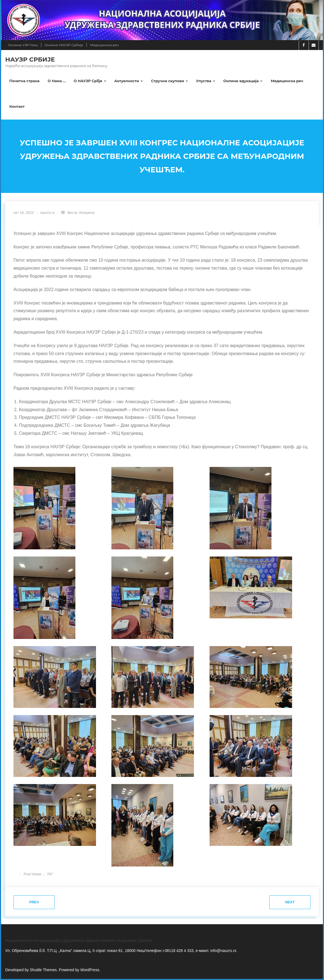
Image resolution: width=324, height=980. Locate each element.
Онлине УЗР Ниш (23, 45)
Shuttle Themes (43, 971)
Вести (72, 214)
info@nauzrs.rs (223, 952)
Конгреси (87, 214)
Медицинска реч (104, 45)
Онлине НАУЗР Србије (64, 45)
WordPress (90, 971)
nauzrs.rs (47, 214)
